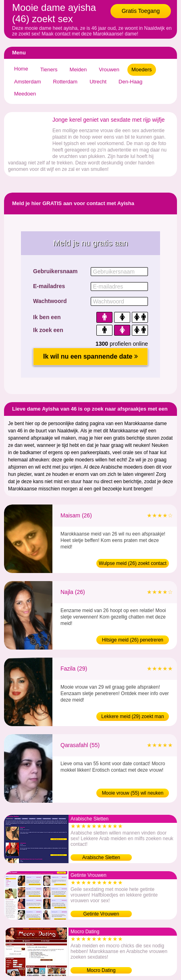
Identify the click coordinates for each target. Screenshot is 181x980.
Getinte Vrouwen (101, 914)
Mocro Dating (101, 970)
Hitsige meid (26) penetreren (133, 640)
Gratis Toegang (141, 11)
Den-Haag (130, 82)
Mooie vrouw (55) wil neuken (133, 793)
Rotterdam (65, 82)
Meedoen (25, 94)
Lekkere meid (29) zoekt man (132, 716)
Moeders (142, 70)
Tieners (49, 70)
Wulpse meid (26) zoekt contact (133, 563)
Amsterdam (27, 82)
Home (21, 69)
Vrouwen (109, 70)
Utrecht (98, 82)
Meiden (78, 70)
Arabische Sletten (101, 857)
